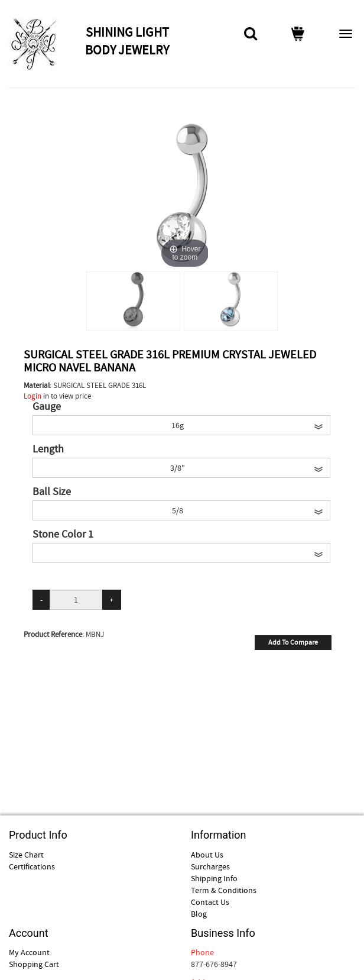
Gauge (47, 407)
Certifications (32, 866)
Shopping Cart (34, 964)
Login (32, 396)
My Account (29, 952)
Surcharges (210, 866)
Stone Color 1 (63, 535)
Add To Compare (293, 642)
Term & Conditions (224, 890)
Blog (199, 914)
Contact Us (210, 902)
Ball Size (52, 492)
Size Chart (26, 855)
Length (48, 449)
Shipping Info (214, 878)
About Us (207, 855)
